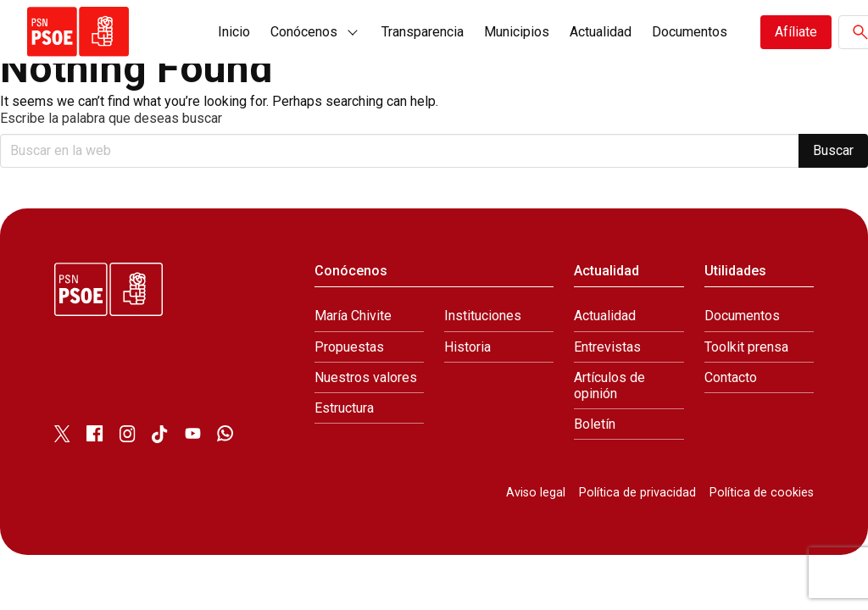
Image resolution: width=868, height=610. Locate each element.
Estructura (344, 408)
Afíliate (796, 32)
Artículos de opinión (609, 385)
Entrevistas (607, 347)
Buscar (833, 150)
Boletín (595, 424)
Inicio (234, 32)
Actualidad (601, 32)
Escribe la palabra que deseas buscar (111, 118)
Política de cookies (762, 493)
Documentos (690, 32)
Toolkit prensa (746, 347)
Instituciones (483, 316)
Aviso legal (536, 493)
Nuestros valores (366, 377)
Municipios (517, 32)
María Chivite (353, 316)
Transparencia (423, 32)
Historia (467, 347)
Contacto (731, 377)
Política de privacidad (637, 493)
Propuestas (349, 347)
